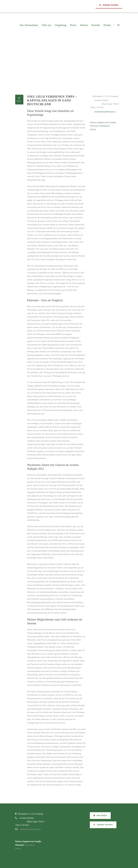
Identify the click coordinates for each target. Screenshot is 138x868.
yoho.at (93, 129)
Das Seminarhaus (29, 25)
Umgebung (61, 25)
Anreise (84, 25)
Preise (73, 25)
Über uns (46, 25)
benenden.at (105, 126)
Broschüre (100, 815)
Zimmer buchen (109, 5)
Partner (107, 25)
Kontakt (96, 25)
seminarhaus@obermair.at (105, 112)
